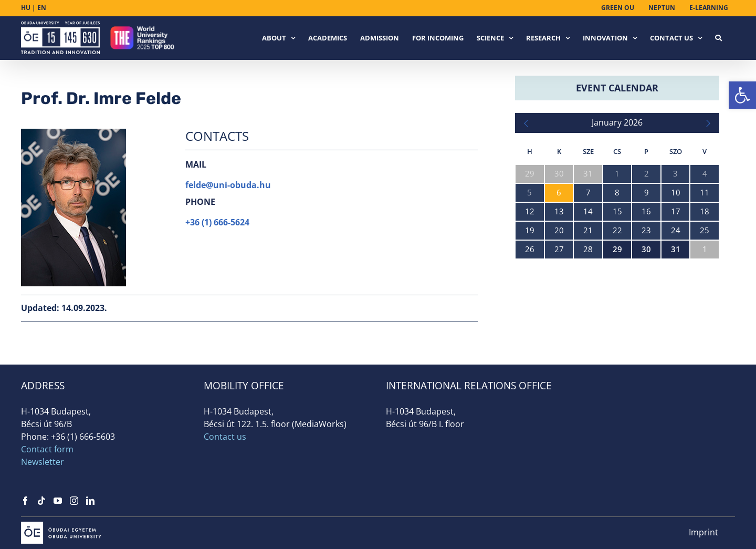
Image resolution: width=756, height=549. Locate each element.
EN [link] (42, 8)
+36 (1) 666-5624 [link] (217, 222)
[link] (742, 95)
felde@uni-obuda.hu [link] (228, 185)
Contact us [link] (225, 437)
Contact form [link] (47, 449)
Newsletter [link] (43, 462)
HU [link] (26, 8)
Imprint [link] (703, 532)
